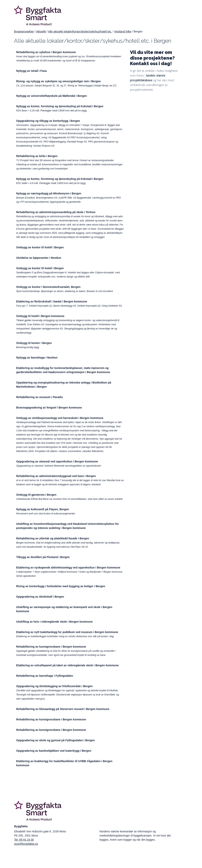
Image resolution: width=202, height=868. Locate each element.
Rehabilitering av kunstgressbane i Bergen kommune (51, 647)
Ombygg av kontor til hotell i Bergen (40, 247)
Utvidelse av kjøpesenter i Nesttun (39, 258)
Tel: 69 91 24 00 (24, 840)
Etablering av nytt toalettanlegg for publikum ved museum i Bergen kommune (67, 632)
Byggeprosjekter (24, 31)
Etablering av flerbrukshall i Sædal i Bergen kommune (52, 301)
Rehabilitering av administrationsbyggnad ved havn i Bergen (56, 476)
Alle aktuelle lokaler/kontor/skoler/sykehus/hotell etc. (80, 31)
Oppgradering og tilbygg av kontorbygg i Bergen (48, 121)
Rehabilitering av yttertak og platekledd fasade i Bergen (53, 538)
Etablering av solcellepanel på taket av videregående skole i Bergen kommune (67, 665)
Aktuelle (41, 31)
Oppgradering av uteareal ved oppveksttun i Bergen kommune (57, 461)
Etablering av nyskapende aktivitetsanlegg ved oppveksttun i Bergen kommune (68, 568)
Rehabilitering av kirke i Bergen (37, 156)
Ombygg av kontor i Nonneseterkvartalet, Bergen (48, 287)
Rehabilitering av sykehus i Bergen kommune (46, 52)
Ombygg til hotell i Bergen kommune (40, 316)
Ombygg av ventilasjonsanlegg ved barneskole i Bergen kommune (60, 418)
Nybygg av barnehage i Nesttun (37, 358)
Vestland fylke (123, 31)
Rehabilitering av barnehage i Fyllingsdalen (45, 676)
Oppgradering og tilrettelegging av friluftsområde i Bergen (54, 686)
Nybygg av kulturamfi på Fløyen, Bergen (43, 509)
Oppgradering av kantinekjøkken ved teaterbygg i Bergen (54, 751)
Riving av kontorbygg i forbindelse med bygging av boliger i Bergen (61, 586)
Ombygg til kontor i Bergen (34, 343)
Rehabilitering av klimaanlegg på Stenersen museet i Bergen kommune (63, 709)
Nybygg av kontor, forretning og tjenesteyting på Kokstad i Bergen (60, 106)
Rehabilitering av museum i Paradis (40, 397)
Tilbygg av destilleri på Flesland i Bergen (43, 557)
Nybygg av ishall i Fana (31, 71)
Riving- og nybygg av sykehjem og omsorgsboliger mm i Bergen (58, 81)
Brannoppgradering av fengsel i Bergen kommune (49, 408)
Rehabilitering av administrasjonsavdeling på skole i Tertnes (56, 212)
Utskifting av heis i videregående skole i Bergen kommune (54, 622)
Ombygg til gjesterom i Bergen (36, 495)
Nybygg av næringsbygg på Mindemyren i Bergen (49, 193)
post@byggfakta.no (26, 844)
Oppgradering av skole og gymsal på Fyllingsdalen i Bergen (55, 740)
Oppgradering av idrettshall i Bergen (40, 597)
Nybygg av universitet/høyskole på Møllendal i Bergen (52, 96)
